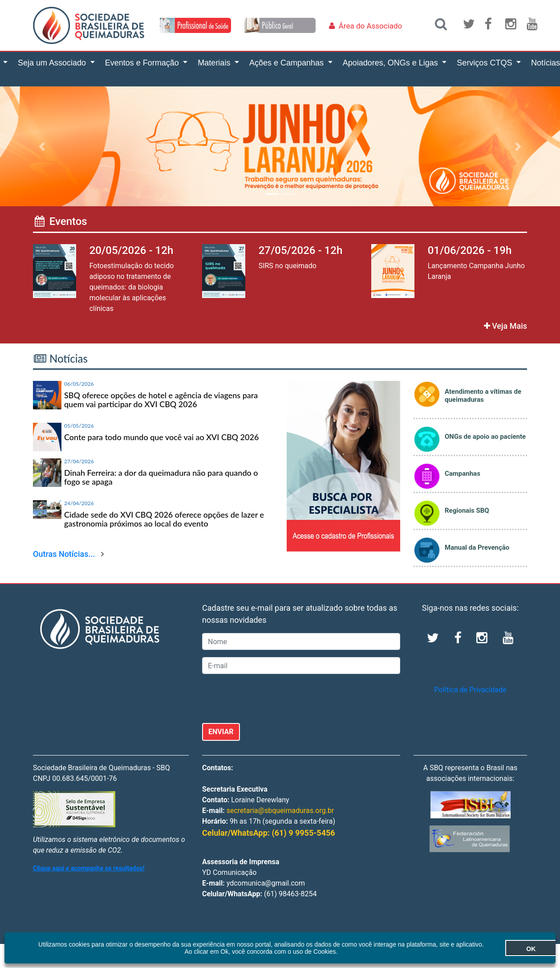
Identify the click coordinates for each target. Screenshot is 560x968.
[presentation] (270, 698)
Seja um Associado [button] (53, 63)
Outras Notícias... (64, 554)
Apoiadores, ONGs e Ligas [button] (392, 63)
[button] (42, 147)
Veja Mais (505, 326)
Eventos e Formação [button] (143, 63)
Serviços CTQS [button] (485, 63)
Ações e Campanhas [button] (288, 63)
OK (507, 949)
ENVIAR (221, 732)
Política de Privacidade (471, 690)
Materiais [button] (215, 63)
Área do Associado (371, 26)
